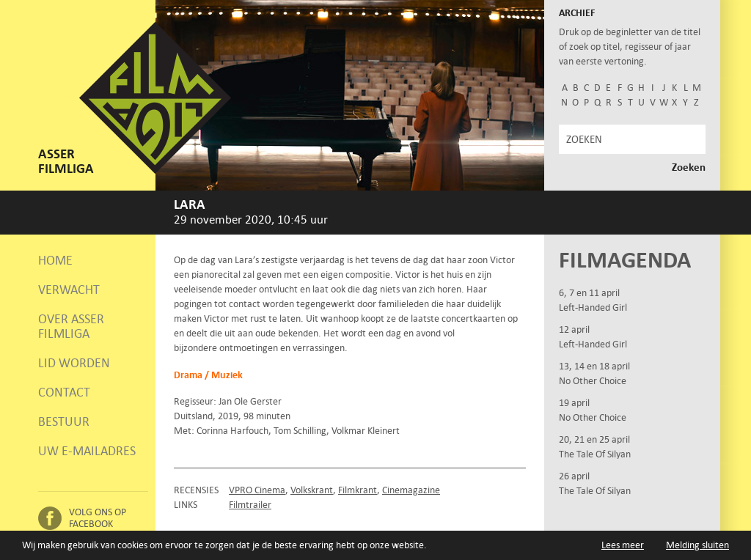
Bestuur (64, 421)
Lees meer (623, 546)
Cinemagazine (411, 490)
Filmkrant (358, 490)
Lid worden (74, 363)
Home (55, 260)
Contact (64, 392)
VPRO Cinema (257, 490)
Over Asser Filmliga (71, 326)
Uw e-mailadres (87, 451)
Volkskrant (312, 490)
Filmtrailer (250, 505)
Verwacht (69, 290)
